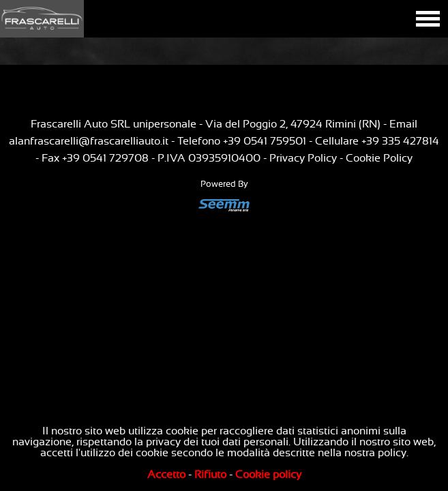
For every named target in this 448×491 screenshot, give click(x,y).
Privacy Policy (303, 158)
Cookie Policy (379, 158)
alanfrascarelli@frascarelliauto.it (89, 141)
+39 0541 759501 (265, 141)
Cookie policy (268, 475)
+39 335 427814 (400, 141)
